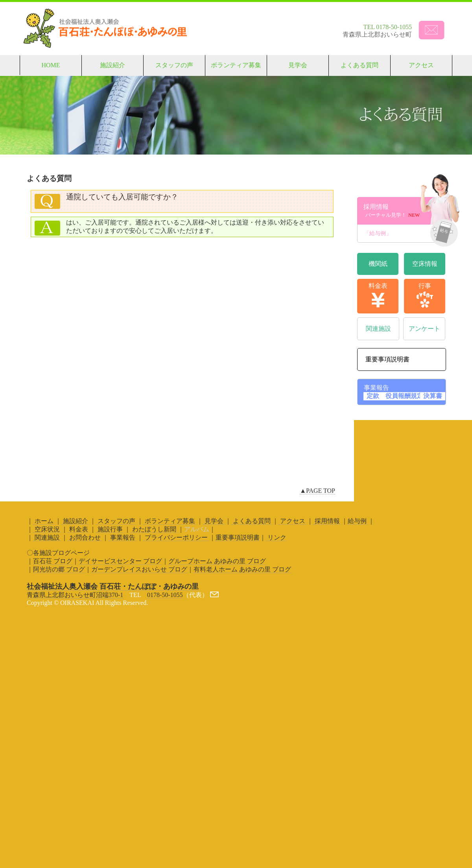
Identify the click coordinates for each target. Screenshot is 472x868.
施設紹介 (112, 65)
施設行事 (110, 529)
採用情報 (404, 211)
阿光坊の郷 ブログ (59, 569)
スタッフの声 (174, 65)
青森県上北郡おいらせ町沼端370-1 (75, 595)
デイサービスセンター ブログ (120, 561)
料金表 (79, 529)
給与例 (358, 521)
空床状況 (47, 529)
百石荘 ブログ (53, 561)
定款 (373, 396)
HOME (51, 65)
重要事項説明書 (238, 537)
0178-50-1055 (165, 595)
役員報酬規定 (404, 396)
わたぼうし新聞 (154, 529)
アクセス (421, 65)
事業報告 (123, 537)
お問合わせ (85, 537)
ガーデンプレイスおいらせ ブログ (139, 569)
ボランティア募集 (236, 65)
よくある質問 (360, 65)
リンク (276, 537)
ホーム (44, 521)
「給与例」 (405, 234)
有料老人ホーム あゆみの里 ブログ (242, 569)
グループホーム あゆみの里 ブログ (217, 561)
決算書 (433, 396)
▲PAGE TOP (317, 491)
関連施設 (47, 537)
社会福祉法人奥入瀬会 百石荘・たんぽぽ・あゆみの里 (113, 586)
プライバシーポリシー (176, 537)
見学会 (298, 65)
